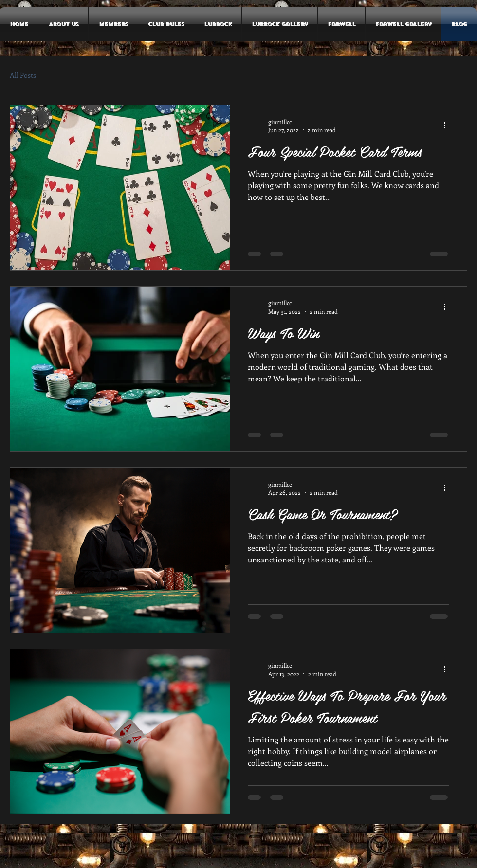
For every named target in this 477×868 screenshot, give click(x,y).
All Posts (23, 75)
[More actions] (448, 126)
